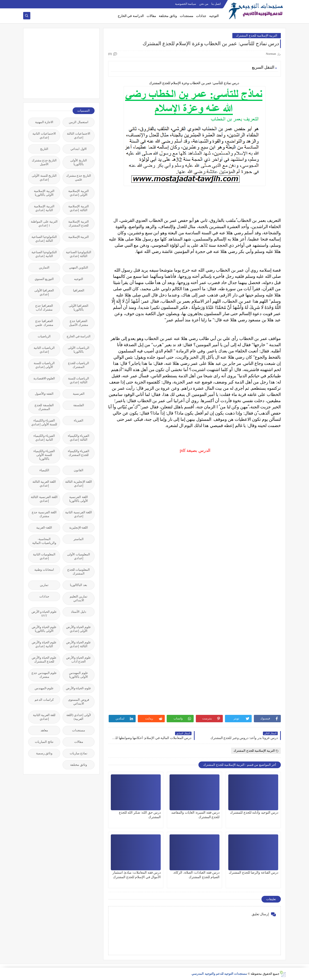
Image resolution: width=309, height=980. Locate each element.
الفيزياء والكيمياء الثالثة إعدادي (79, 438)
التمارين (44, 267)
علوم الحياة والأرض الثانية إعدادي (44, 644)
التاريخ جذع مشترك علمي (79, 178)
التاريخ (44, 149)
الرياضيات (44, 336)
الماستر (79, 539)
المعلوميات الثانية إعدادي (44, 556)
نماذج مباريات (79, 753)
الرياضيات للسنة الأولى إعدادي (44, 365)
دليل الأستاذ (78, 612)
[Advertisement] (59, 63)
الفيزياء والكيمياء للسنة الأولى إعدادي (44, 422)
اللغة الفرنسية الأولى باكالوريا (79, 499)
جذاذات (201, 16)
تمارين (44, 585)
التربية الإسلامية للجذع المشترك (257, 36)
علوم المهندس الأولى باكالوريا (78, 675)
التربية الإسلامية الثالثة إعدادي (78, 208)
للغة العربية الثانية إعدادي (44, 717)
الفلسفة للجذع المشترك (44, 407)
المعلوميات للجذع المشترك (79, 572)
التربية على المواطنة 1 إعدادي (44, 223)
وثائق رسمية (44, 753)
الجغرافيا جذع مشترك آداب (44, 308)
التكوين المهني (79, 267)
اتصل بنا (216, 4)
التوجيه (214, 16)
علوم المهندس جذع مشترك (44, 675)
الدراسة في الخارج (131, 16)
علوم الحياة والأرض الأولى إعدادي (79, 629)
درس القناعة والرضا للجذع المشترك (253, 873)
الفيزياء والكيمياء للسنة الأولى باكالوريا (44, 455)
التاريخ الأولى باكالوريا (78, 162)
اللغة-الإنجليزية (79, 528)
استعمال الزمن (78, 122)
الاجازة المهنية (44, 122)
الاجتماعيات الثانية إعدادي (44, 135)
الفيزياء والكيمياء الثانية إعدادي (44, 438)
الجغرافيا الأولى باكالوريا (79, 308)
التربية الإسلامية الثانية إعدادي (44, 208)
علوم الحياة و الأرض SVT (44, 614)
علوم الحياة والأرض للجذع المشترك (44, 660)
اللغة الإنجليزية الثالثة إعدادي (79, 484)
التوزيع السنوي (44, 279)
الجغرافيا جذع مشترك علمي (44, 323)
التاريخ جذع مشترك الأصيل (44, 162)
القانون (79, 470)
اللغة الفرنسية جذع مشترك (44, 514)
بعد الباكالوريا (78, 585)
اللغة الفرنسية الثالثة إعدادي (44, 499)
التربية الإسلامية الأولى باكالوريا (44, 193)
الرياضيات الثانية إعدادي (44, 350)
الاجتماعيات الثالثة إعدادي (78, 135)
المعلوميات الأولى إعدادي (78, 556)
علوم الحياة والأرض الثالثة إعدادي (79, 644)
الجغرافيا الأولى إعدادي (44, 292)
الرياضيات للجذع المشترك (79, 365)
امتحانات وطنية (44, 570)
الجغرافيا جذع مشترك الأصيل (79, 323)
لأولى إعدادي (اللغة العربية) (79, 717)
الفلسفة (79, 405)
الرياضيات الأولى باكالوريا (78, 350)
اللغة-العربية (44, 528)
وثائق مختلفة (168, 16)
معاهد (44, 730)
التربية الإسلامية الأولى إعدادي (78, 193)
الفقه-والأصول (44, 394)
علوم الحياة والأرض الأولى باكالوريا (44, 629)
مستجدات (187, 16)
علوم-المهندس (44, 688)
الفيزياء (79, 420)
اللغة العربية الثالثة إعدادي (44, 484)
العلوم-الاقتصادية (44, 378)
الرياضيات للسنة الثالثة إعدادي (79, 380)
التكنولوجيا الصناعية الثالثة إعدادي (44, 239)
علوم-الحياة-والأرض (79, 688)
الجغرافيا (79, 290)
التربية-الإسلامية (79, 237)
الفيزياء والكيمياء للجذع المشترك (79, 453)
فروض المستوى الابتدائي (78, 702)
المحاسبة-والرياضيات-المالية (44, 541)
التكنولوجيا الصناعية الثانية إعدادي (44, 254)
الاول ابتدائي (78, 149)
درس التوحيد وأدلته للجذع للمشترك (254, 813)
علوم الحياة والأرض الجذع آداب (79, 660)
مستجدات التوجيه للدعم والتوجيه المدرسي (219, 974)
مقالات (151, 16)
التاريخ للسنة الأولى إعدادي (44, 178)
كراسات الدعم (44, 700)
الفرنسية (79, 394)
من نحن (204, 4)
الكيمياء (44, 470)
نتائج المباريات (44, 742)
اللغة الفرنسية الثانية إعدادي (79, 514)
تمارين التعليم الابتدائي (79, 598)
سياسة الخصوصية (186, 4)
